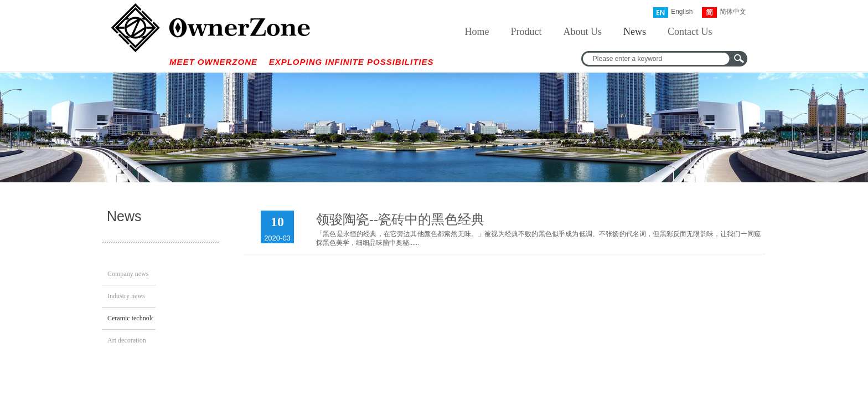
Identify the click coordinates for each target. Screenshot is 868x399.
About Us (583, 32)
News (635, 32)
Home (477, 32)
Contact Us (690, 32)
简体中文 (724, 12)
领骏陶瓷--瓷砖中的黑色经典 (400, 219)
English (673, 12)
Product (526, 32)
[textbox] (657, 59)
